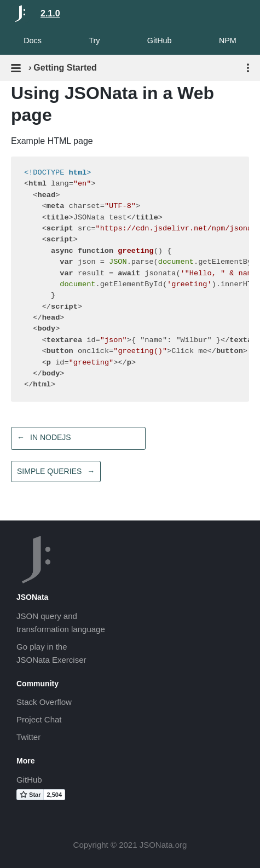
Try (94, 40)
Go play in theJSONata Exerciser (51, 653)
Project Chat (39, 719)
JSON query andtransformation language (61, 623)
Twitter (28, 737)
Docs (33, 40)
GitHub (160, 40)
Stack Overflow (44, 702)
